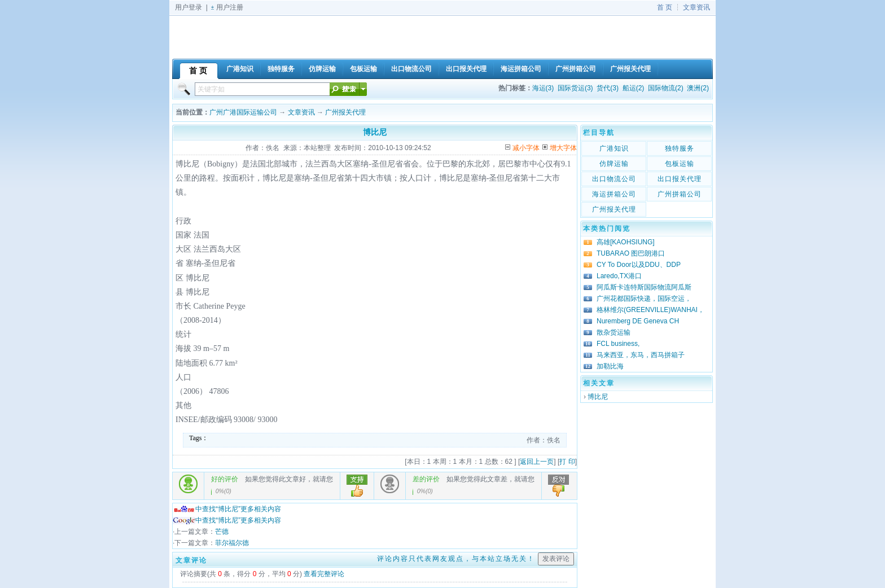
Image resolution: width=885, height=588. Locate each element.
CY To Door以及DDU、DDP (639, 265)
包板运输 (680, 164)
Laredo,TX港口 (619, 276)
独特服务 (680, 148)
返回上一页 (537, 462)
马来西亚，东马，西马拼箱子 (641, 355)
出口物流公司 (614, 179)
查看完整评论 (324, 574)
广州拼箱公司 (680, 194)
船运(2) (634, 88)
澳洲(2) (698, 88)
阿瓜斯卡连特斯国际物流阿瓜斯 (644, 287)
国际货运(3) (575, 88)
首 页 (665, 7)
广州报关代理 (345, 112)
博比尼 (598, 397)
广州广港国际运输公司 (243, 112)
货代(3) (608, 88)
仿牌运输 (614, 164)
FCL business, (618, 344)
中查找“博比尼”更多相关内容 (227, 509)
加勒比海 (610, 366)
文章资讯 (696, 7)
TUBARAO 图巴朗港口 (631, 253)
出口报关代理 (680, 179)
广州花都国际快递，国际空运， (644, 299)
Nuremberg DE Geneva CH (638, 321)
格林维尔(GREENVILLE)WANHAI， (650, 310)
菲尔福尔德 (232, 543)
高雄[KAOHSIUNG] (626, 242)
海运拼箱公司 (614, 194)
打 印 (567, 462)
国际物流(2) (666, 88)
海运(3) (543, 88)
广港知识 (614, 148)
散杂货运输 (614, 332)
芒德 (222, 532)
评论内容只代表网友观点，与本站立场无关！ (456, 559)
